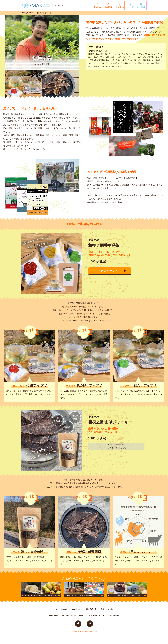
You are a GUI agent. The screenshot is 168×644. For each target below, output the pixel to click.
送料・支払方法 (107, 609)
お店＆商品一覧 (90, 609)
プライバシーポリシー (96, 616)
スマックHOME (27, 13)
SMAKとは (76, 609)
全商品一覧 (53, 616)
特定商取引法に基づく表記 (72, 616)
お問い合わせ (114, 616)
